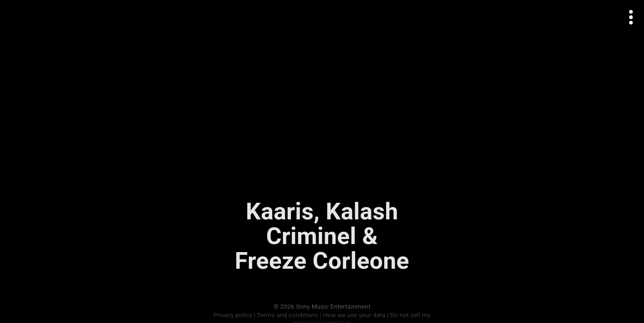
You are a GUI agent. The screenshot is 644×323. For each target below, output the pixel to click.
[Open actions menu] (631, 17)
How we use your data (354, 315)
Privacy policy (233, 315)
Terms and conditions (287, 315)
